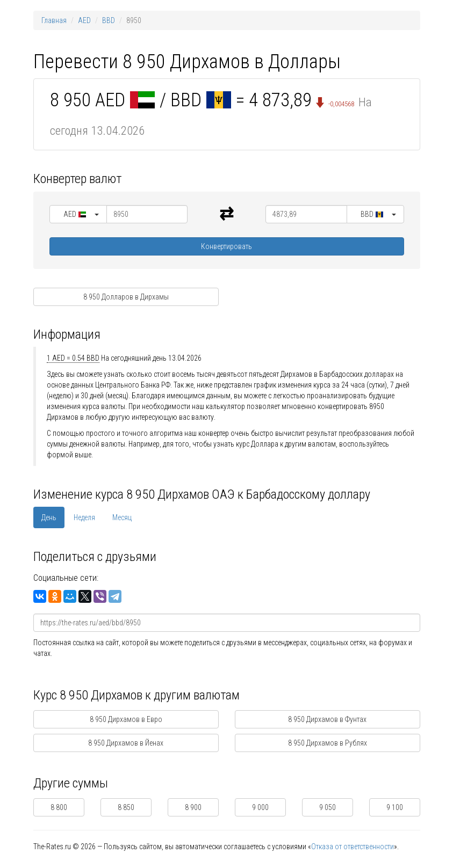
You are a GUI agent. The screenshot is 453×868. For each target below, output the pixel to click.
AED (84, 20)
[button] (78, 214)
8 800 (59, 807)
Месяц (122, 517)
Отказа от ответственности (353, 847)
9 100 (395, 807)
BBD (109, 20)
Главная (54, 20)
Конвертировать (227, 246)
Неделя (84, 517)
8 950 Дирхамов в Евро (126, 719)
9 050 (328, 807)
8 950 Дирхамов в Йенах (126, 743)
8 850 (126, 807)
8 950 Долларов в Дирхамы (126, 297)
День (49, 517)
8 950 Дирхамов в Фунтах (327, 719)
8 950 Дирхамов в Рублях (328, 743)
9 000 (260, 807)
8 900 (193, 807)
